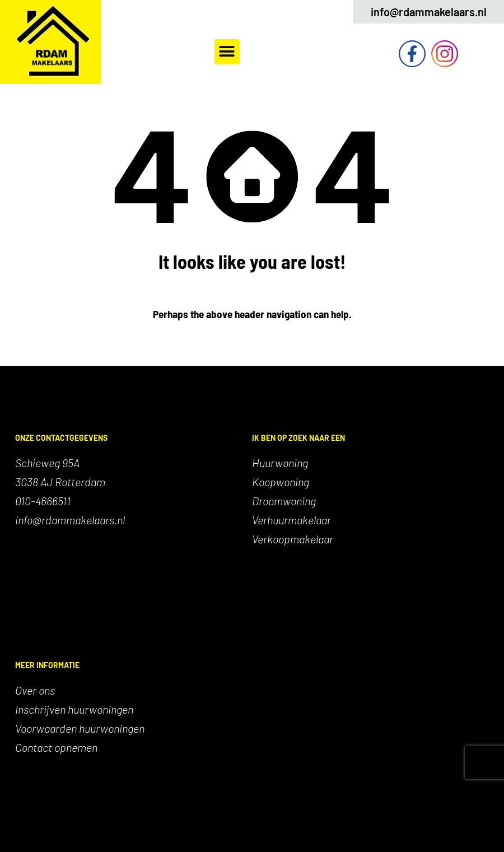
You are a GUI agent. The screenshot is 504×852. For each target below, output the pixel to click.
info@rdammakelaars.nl (429, 12)
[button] (227, 52)
